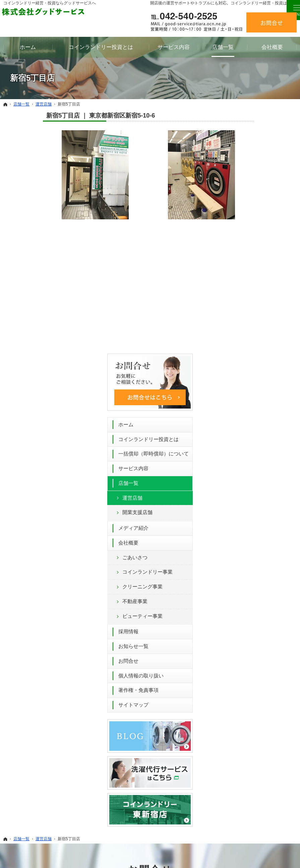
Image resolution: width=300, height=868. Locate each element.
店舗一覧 (245, 242)
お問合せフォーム (219, 697)
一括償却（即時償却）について (263, 210)
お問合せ (245, 420)
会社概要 (245, 302)
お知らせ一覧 (250, 405)
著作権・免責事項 (255, 449)
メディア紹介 (250, 287)
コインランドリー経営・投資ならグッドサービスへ (50, 3)
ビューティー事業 (259, 375)
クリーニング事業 (259, 346)
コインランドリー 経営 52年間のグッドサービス (201, 853)
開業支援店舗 (254, 271)
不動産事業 (252, 360)
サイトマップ (250, 464)
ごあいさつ (252, 317)
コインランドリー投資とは (263, 189)
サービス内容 (250, 228)
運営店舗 (249, 257)
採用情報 (245, 391)
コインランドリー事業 (264, 331)
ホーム (243, 171)
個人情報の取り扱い (258, 435)
